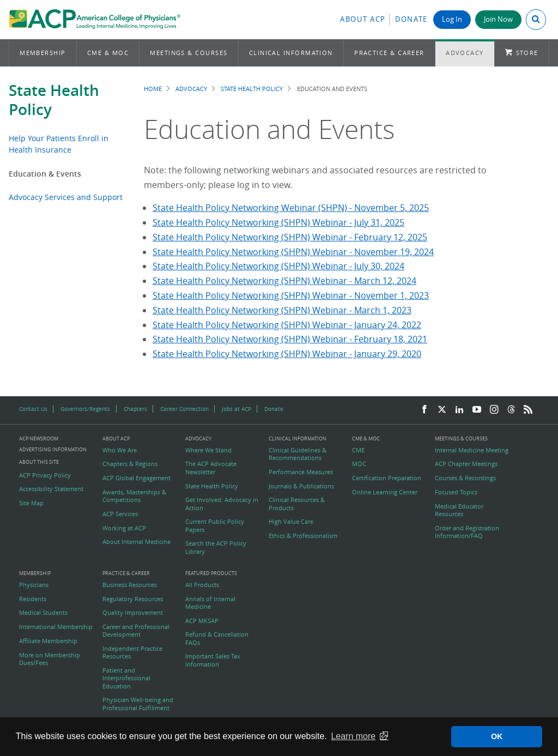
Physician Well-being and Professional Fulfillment (138, 704)
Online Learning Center (385, 492)
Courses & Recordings (465, 478)
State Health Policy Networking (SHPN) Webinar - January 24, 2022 (287, 325)
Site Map (31, 503)
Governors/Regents (85, 409)
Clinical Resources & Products (297, 504)
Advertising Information (53, 449)
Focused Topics (456, 492)
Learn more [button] (353, 736)
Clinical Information (291, 53)
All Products (202, 585)
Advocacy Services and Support (66, 197)
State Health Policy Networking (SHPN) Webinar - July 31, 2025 (278, 222)
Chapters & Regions (130, 464)
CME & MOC (108, 53)
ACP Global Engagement (137, 478)
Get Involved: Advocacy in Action (222, 504)
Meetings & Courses (189, 53)
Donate (411, 19)
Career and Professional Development (136, 631)
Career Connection (184, 409)
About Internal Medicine (137, 542)
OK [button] (497, 736)
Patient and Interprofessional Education (126, 678)
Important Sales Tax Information (213, 660)
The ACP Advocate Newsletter (211, 468)
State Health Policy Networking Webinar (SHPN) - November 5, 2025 (291, 208)
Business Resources (130, 585)
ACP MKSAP (202, 621)
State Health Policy (54, 100)
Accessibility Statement (51, 489)
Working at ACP (124, 528)
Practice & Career (389, 53)
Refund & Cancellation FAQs (217, 638)
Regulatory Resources (133, 599)
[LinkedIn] (459, 410)
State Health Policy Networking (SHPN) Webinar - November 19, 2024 (293, 252)
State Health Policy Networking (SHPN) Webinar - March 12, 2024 (284, 281)
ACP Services (120, 514)
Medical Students (43, 613)
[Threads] (511, 410)
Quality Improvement (133, 613)
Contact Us (33, 409)
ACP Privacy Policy (45, 475)
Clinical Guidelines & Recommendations (298, 454)
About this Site (39, 462)
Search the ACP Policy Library (216, 547)
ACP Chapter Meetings (466, 464)
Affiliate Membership (48, 641)
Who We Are (120, 450)
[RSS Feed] (528, 410)
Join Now (498, 19)
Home (153, 89)
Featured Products (211, 574)
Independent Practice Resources (132, 652)
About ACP (363, 19)
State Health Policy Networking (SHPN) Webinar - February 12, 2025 (290, 237)
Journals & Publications (301, 486)
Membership (43, 53)
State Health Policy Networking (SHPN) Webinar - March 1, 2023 (282, 310)
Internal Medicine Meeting (472, 450)
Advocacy (465, 53)
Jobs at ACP (236, 409)
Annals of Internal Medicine (210, 603)
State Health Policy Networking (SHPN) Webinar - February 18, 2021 (290, 339)
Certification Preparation (387, 478)
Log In (452, 19)
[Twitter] (442, 410)
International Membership (56, 627)
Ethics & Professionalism (303, 536)
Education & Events (45, 174)
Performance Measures (301, 472)
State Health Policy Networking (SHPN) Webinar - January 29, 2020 (287, 354)
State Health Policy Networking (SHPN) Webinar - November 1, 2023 (291, 295)
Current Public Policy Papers (215, 525)
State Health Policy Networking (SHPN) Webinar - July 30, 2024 (278, 266)
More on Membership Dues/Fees (50, 659)
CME (358, 450)
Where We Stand (208, 450)
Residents (33, 599)
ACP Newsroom (39, 439)
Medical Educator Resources (459, 510)
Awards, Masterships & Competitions (134, 496)
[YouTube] (477, 410)
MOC (359, 464)
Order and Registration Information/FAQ (467, 532)
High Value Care (291, 522)
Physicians (34, 585)
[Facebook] (424, 410)
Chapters (135, 409)
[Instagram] (494, 410)
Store (527, 53)
